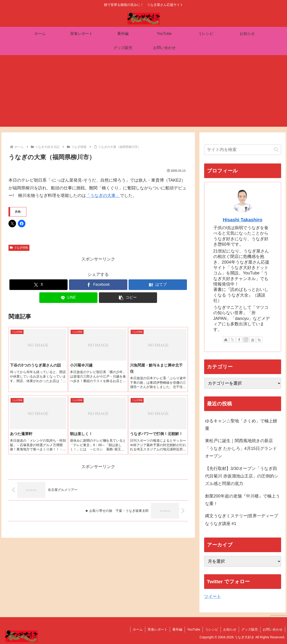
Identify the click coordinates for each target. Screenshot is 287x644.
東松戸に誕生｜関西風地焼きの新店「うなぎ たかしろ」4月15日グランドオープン (241, 448)
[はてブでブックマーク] (158, 285)
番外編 (177, 629)
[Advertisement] (144, 94)
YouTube (194, 629)
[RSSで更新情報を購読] (259, 340)
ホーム (138, 629)
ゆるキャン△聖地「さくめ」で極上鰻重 (241, 425)
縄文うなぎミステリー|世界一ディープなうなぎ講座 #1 (242, 520)
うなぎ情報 (19, 248)
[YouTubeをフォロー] (253, 340)
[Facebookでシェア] (98, 285)
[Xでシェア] (39, 285)
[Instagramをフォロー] (246, 340)
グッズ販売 (250, 629)
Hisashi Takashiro (243, 220)
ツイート (213, 596)
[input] (243, 150)
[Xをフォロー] (232, 340)
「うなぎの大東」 (103, 196)
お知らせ (230, 629)
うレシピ (212, 629)
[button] (128, 298)
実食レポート (158, 629)
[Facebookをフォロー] (239, 340)
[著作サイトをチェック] (226, 340)
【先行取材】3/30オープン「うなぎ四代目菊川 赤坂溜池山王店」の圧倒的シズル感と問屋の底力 (242, 476)
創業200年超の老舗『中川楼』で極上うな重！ (243, 500)
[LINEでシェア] (69, 298)
